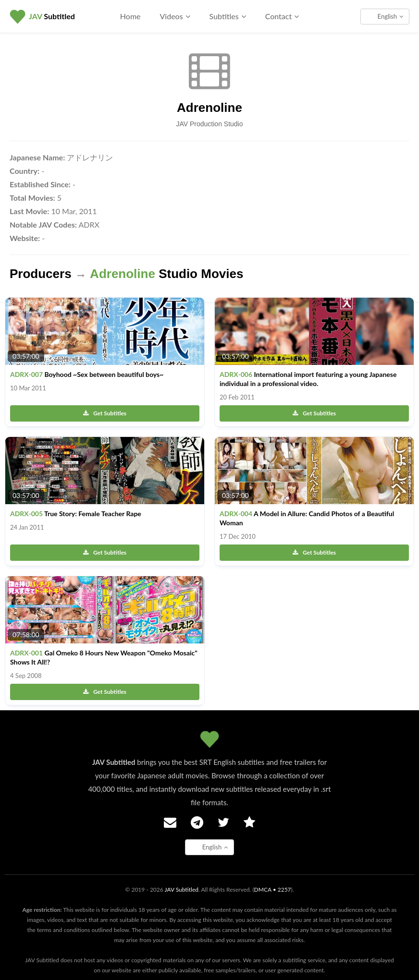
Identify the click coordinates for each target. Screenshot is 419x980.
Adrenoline (209, 108)
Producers (41, 274)
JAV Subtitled (181, 889)
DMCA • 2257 (273, 889)
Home (130, 16)
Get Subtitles (105, 413)
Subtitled (52, 16)
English (390, 16)
